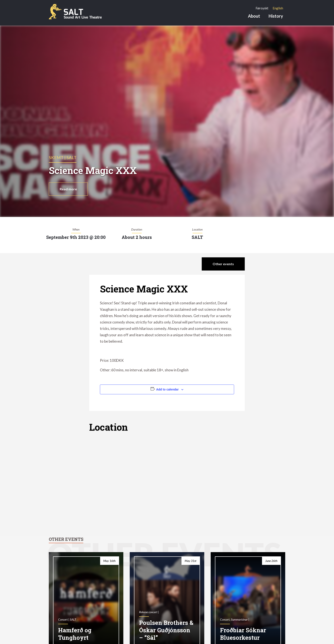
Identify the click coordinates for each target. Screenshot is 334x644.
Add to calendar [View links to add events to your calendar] (167, 389)
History (276, 16)
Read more (68, 189)
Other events (223, 264)
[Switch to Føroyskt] (262, 8)
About (254, 16)
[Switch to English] (278, 8)
